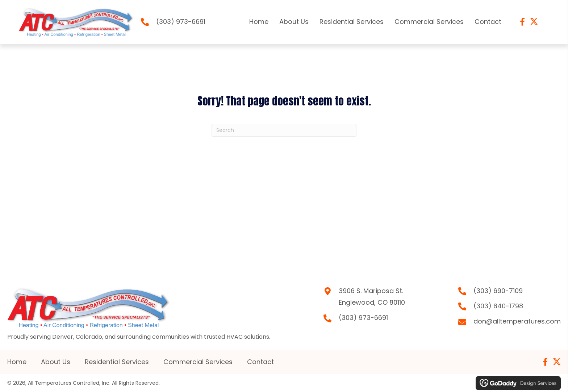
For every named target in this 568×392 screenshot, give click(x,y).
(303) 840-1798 (498, 306)
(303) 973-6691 (181, 22)
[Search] (284, 130)
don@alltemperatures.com (517, 321)
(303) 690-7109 (498, 291)
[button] (522, 22)
